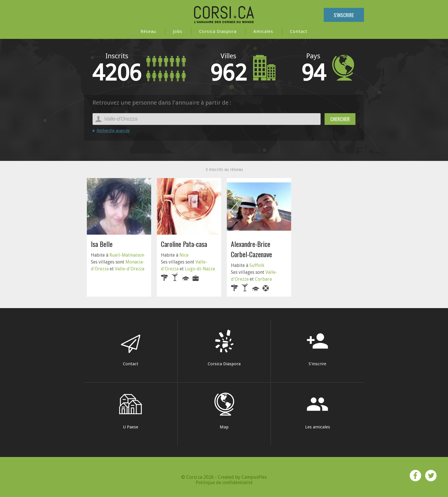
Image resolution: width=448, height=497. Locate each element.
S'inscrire (344, 15)
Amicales (263, 31)
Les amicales (317, 411)
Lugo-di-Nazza (200, 269)
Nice (184, 255)
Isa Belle (102, 244)
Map (224, 411)
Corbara (263, 279)
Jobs (178, 31)
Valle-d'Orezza (130, 269)
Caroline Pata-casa (184, 244)
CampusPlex (254, 477)
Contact (299, 31)
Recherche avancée (113, 131)
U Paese (131, 411)
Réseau (148, 31)
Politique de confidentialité (224, 483)
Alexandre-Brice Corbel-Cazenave (251, 249)
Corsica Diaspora (218, 31)
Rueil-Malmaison (127, 255)
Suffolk (257, 265)
